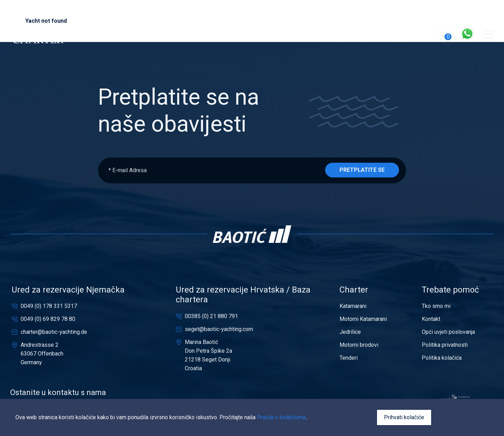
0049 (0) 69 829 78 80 (48, 319)
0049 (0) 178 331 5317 (49, 306)
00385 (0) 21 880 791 (211, 316)
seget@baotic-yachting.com (219, 329)
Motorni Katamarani (363, 319)
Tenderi (349, 358)
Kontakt (431, 319)
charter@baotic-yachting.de (54, 332)
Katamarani (353, 306)
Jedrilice (350, 332)
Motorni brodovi (359, 345)
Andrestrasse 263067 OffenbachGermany (42, 354)
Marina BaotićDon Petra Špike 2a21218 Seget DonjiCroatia (208, 355)
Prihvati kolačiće (404, 417)
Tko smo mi (436, 306)
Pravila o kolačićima (281, 417)
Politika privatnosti (445, 345)
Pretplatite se (362, 170)
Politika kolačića (442, 358)
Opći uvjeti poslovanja (448, 332)
